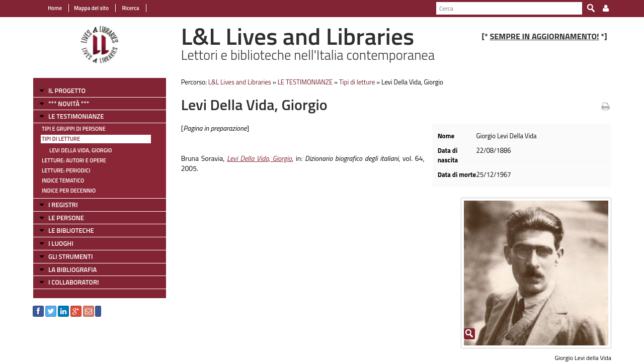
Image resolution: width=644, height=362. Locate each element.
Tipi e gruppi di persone (74, 129)
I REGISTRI (63, 205)
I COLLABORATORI (73, 282)
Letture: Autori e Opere (74, 160)
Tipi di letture (61, 139)
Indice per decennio (69, 191)
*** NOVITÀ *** (69, 104)
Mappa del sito (91, 8)
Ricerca (130, 8)
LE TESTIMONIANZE (76, 116)
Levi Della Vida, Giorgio (81, 150)
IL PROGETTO (67, 90)
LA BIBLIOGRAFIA (72, 269)
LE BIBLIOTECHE (71, 230)
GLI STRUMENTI (70, 256)
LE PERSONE (66, 218)
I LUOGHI (61, 243)
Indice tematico (63, 180)
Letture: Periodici (66, 170)
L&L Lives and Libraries (240, 82)
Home (55, 8)
